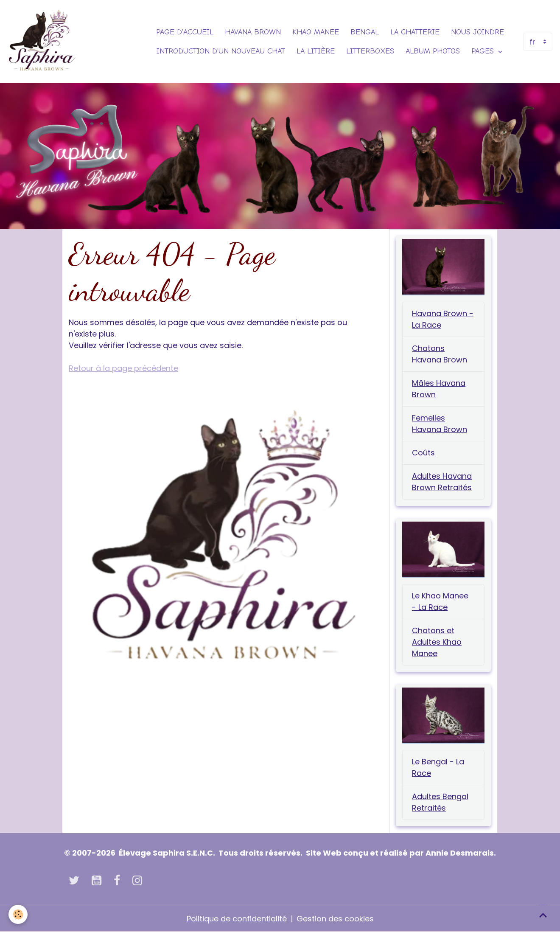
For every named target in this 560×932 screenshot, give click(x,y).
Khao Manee (316, 32)
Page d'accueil (185, 32)
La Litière (316, 51)
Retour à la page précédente (123, 368)
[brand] (42, 42)
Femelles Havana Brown (440, 424)
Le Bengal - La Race (438, 767)
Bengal (365, 32)
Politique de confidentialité (237, 919)
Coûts (423, 453)
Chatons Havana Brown (440, 354)
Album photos (433, 51)
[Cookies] (18, 914)
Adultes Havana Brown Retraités (442, 482)
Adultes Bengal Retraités (440, 802)
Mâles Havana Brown (439, 389)
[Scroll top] (543, 915)
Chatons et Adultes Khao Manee (437, 642)
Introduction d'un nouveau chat (221, 51)
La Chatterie (415, 32)
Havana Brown (253, 32)
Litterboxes (370, 51)
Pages (484, 51)
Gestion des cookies (335, 919)
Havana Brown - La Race (443, 319)
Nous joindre (477, 32)
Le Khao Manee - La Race (440, 601)
